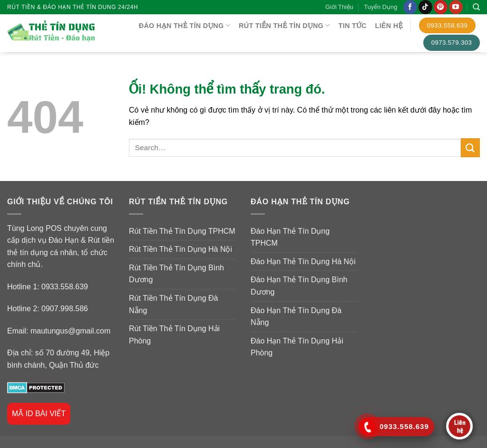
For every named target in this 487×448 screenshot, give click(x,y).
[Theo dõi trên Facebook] (410, 7)
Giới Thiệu (339, 7)
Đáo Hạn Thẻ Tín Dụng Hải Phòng (297, 347)
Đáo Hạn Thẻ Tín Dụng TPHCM (290, 237)
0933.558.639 (65, 287)
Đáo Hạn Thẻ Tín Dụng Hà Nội (303, 262)
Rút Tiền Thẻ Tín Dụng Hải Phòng (174, 335)
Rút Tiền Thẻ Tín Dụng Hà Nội (180, 249)
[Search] (476, 7)
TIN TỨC (353, 26)
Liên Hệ (389, 26)
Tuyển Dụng (380, 7)
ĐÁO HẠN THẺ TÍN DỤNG (185, 25)
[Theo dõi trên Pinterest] (441, 7)
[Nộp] (470, 148)
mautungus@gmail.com (70, 331)
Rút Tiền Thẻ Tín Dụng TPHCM (182, 231)
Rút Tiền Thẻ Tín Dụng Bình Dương (176, 274)
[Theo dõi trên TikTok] (425, 7)
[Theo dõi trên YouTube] (456, 7)
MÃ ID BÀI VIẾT (39, 414)
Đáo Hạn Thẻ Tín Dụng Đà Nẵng (296, 317)
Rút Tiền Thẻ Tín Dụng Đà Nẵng (173, 304)
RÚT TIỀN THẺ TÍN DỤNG (284, 25)
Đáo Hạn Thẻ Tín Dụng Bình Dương (299, 286)
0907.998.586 (65, 309)
